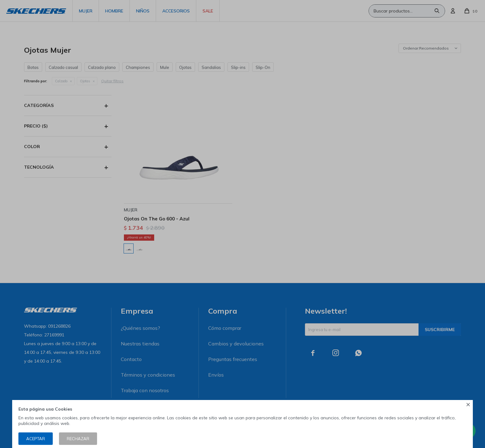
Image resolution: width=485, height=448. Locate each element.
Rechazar (78, 439)
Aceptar (36, 439)
